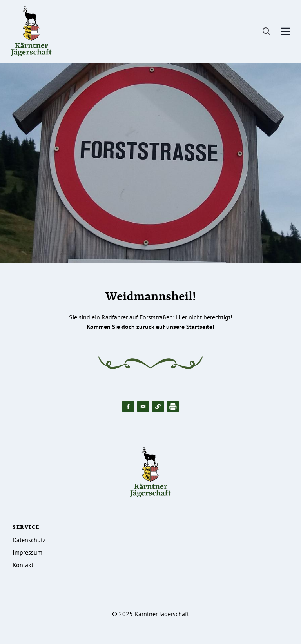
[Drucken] (173, 406)
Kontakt (23, 565)
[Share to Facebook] (128, 406)
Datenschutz (29, 540)
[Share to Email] (143, 406)
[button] (158, 406)
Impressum (27, 552)
